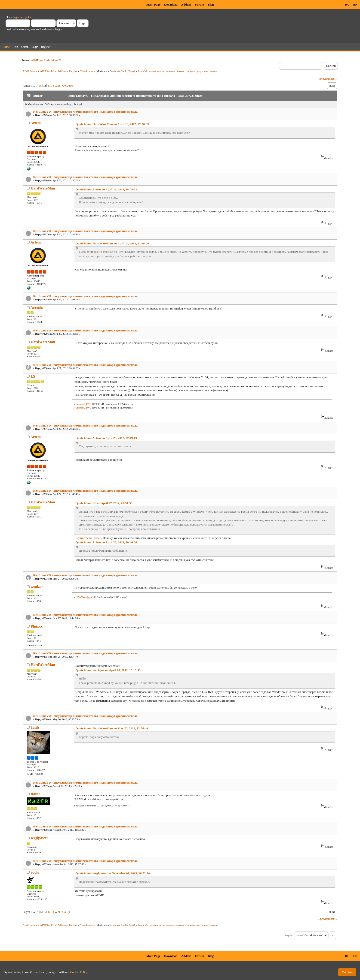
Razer (35, 794)
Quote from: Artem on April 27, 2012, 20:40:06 (106, 542)
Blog (211, 5)
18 (52, 86)
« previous (324, 79)
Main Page (153, 5)
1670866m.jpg (83, 597)
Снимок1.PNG (83, 404)
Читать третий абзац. (88, 538)
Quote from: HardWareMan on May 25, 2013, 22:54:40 (112, 728)
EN (355, 5)
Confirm (347, 972)
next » (334, 79)
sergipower (39, 838)
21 (59, 86)
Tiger (131, 71)
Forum (199, 5)
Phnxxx (37, 626)
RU (347, 5)
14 (37, 86)
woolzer (37, 587)
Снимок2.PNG (83, 408)
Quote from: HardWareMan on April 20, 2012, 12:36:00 (112, 243)
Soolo (124, 71)
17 (49, 86)
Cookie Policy (79, 972)
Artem (36, 123)
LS (33, 376)
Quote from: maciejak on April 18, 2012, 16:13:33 (108, 670)
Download (171, 5)
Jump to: (288, 936)
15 (40, 86)
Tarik (35, 727)
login (16, 17)
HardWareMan (43, 188)
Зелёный (115, 71)
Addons (186, 5)
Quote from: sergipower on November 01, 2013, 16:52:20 (113, 873)
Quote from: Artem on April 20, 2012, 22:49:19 (106, 438)
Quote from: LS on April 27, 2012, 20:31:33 (104, 503)
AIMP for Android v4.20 (46, 60)
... (34, 86)
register (27, 17)
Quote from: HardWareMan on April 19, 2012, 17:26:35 (112, 124)
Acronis (37, 308)
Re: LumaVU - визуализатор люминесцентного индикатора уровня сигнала (85, 112)
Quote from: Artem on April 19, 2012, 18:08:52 (106, 189)
